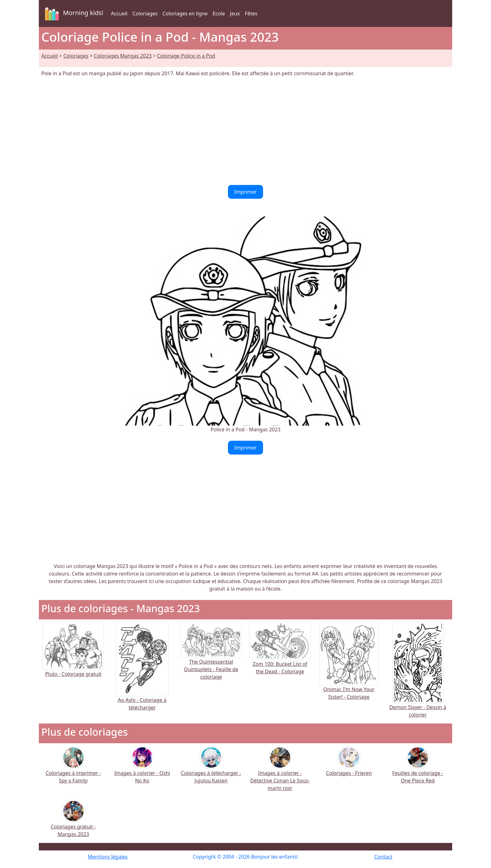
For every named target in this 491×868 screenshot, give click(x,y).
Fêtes (251, 13)
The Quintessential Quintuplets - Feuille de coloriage (211, 658)
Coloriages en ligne (185, 13)
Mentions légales (108, 857)
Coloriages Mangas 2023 (123, 56)
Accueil (119, 13)
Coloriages (145, 13)
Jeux (235, 13)
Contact (383, 857)
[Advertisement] (246, 131)
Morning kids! (73, 13)
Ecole (219, 13)
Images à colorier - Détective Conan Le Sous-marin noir (280, 773)
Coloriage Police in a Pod (186, 56)
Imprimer (246, 192)
